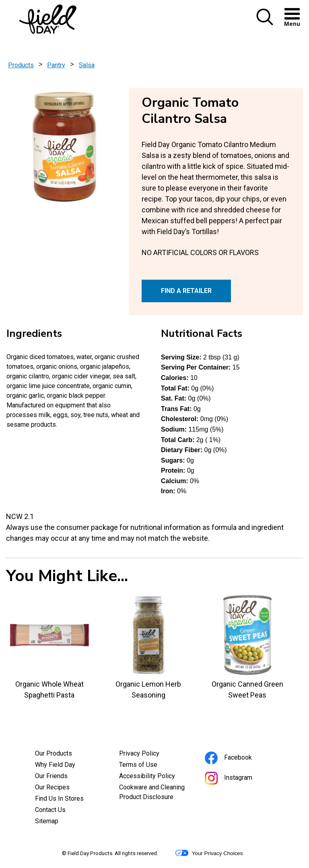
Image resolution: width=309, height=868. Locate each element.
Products (21, 65)
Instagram (239, 779)
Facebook (239, 759)
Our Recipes (52, 787)
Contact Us (50, 810)
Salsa (87, 65)
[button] (265, 18)
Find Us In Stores (59, 798)
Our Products (54, 753)
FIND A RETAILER (186, 291)
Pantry (56, 65)
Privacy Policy (150, 754)
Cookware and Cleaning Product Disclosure (155, 793)
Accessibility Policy (155, 777)
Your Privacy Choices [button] (209, 853)
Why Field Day (55, 765)
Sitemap (47, 821)
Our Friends (51, 776)
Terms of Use (149, 766)
